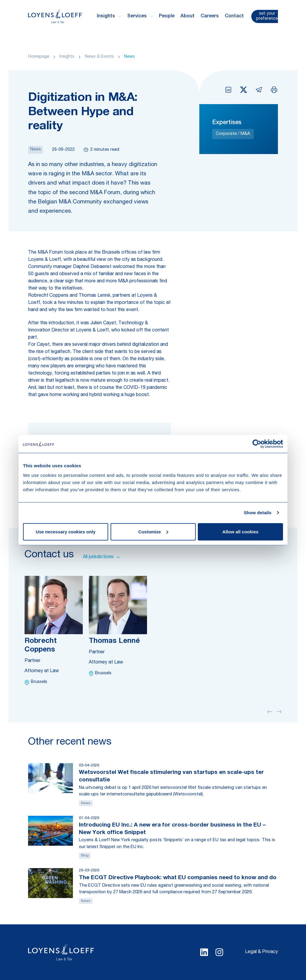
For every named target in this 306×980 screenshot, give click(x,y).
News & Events (99, 57)
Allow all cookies (240, 531)
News (129, 57)
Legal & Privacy (261, 952)
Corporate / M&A (233, 134)
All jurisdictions (101, 557)
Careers (210, 16)
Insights (67, 57)
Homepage (39, 57)
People (167, 16)
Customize (153, 531)
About (188, 16)
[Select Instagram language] (219, 952)
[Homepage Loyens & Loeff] (55, 16)
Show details (258, 513)
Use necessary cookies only (65, 531)
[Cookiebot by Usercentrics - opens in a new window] (257, 444)
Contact (234, 16)
